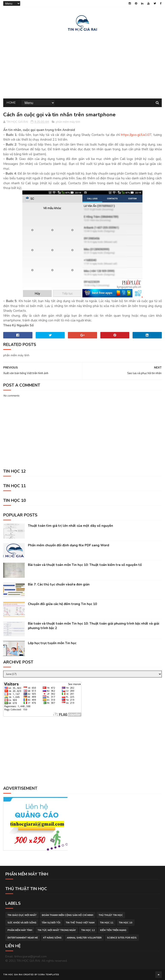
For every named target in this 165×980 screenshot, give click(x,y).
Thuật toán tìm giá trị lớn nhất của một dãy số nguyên (70, 526)
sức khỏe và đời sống (22, 923)
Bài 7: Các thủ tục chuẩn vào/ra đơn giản (59, 584)
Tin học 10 (126, 923)
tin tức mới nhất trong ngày (57, 930)
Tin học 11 (107, 923)
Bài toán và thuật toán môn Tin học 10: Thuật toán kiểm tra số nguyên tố (85, 565)
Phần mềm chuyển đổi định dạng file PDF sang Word (69, 545)
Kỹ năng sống (52, 938)
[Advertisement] (82, 64)
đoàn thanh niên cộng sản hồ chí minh (68, 915)
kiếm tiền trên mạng (113, 930)
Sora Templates (49, 975)
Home (11, 103)
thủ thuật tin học (111, 915)
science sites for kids (122, 938)
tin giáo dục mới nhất (22, 915)
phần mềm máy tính (68, 122)
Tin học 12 (88, 930)
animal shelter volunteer (84, 938)
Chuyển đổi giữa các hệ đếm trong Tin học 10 (62, 604)
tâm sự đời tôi (51, 923)
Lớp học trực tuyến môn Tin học (52, 643)
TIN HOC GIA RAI (13, 975)
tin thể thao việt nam (80, 923)
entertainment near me (23, 938)
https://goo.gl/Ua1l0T (136, 135)
